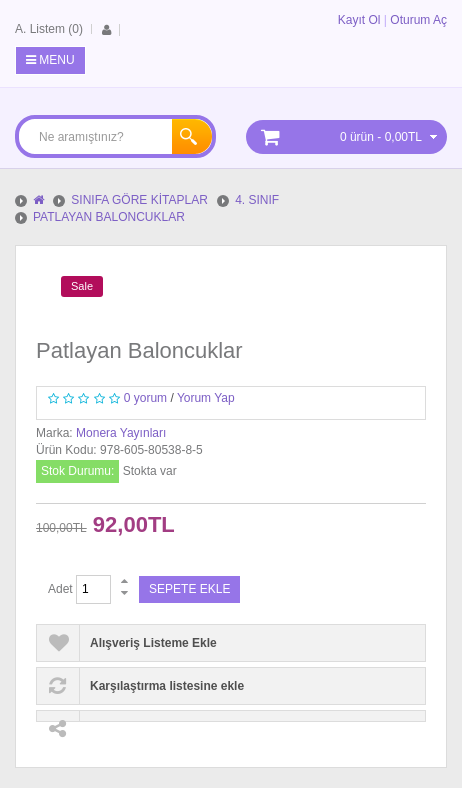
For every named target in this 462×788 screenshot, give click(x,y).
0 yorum (145, 398)
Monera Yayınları (121, 433)
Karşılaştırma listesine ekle (167, 686)
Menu (50, 60)
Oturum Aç (418, 20)
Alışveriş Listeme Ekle (153, 643)
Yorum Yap (206, 398)
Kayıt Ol (359, 20)
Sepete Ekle (189, 589)
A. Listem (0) (49, 29)
